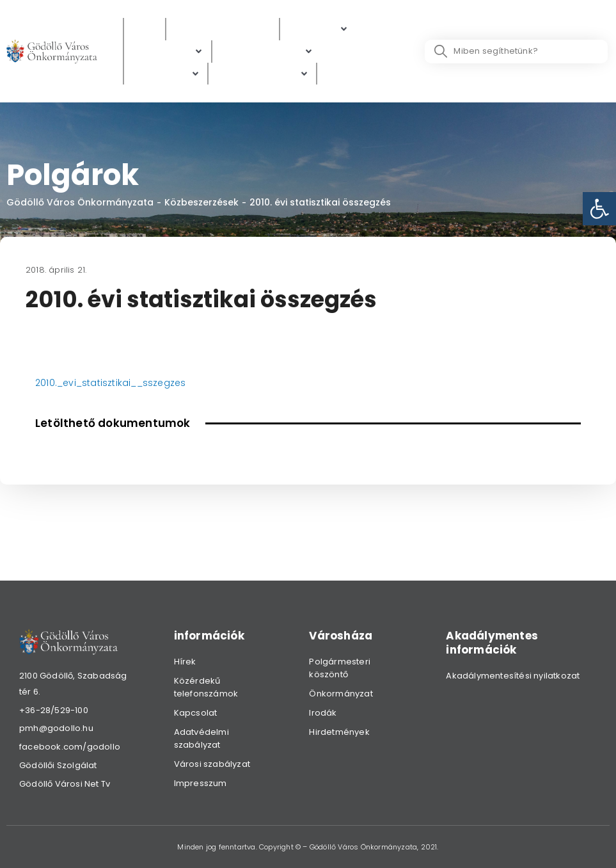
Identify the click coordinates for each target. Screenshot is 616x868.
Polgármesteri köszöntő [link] (340, 668)
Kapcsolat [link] (196, 713)
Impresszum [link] (201, 783)
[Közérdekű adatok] (223, 29)
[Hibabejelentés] (262, 74)
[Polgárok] (318, 29)
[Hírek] (145, 29)
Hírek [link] (185, 662)
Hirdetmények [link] (339, 732)
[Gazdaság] (166, 74)
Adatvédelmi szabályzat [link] (201, 738)
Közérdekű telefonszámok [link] (206, 687)
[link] (599, 209)
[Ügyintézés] (168, 52)
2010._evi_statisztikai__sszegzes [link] (110, 383)
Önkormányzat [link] (341, 694)
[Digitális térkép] (267, 52)
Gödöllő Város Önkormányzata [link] (80, 202)
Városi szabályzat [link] (212, 764)
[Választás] (351, 74)
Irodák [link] (323, 713)
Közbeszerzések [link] (201, 202)
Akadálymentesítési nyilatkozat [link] (513, 676)
